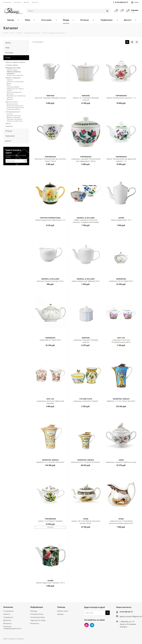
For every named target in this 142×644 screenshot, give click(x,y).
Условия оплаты (37, 614)
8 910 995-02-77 (126, 612)
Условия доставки (38, 617)
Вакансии (7, 620)
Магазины (7, 623)
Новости (7, 614)
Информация (37, 607)
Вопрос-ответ (63, 611)
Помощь (34, 611)
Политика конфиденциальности (12, 627)
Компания (8, 607)
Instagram (86, 625)
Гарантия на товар (38, 620)
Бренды (60, 614)
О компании (8, 611)
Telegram (92, 625)
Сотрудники (8, 617)
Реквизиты (35, 623)
